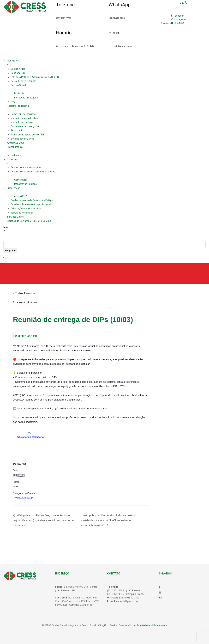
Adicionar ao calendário (30, 437)
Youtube (180, 23)
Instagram (180, 19)
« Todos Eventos (24, 293)
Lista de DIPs (49, 377)
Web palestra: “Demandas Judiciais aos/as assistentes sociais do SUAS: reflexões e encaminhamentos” (108, 520)
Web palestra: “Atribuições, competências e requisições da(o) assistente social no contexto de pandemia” (43, 520)
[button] (4, 258)
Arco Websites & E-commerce (152, 625)
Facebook (179, 16)
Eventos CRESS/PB (24, 498)
